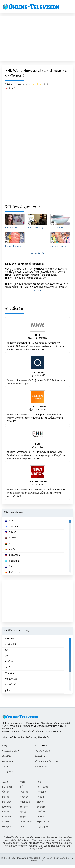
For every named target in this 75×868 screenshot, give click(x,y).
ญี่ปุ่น (11, 88)
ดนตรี (7, 668)
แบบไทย (41, 812)
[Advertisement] (37, 38)
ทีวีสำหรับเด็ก (11, 679)
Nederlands (26, 822)
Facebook (8, 762)
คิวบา (9, 567)
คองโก (10, 549)
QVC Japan (38, 373)
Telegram (8, 772)
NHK (38, 335)
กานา (9, 544)
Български (8, 787)
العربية (5, 782)
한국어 (23, 817)
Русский (41, 797)
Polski (40, 782)
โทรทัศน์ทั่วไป (41, 338)
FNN (37, 444)
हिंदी (21, 787)
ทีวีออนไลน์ (10, 685)
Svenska (41, 807)
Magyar (24, 797)
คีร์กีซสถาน (12, 572)
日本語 (23, 812)
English (6, 812)
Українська (43, 822)
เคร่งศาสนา (41, 410)
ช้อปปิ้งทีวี (41, 376)
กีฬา (7, 650)
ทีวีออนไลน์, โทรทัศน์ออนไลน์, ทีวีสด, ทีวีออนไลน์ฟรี (26, 738)
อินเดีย (41, 485)
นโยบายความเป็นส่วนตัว (47, 762)
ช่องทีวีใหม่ (8, 757)
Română (41, 792)
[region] (37, 546)
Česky (6, 792)
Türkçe (40, 817)
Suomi (5, 822)
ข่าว (17, 88)
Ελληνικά (7, 807)
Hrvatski (24, 792)
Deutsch (7, 802)
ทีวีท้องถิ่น (9, 673)
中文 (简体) (42, 827)
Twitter (6, 767)
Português (42, 787)
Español (6, 817)
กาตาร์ (10, 538)
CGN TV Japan (38, 407)
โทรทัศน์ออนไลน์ (11, 752)
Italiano (24, 807)
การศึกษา (9, 639)
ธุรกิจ (7, 691)
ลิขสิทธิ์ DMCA (42, 757)
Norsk (23, 827)
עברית (23, 782)
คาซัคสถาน (12, 561)
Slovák (40, 802)
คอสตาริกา (12, 555)
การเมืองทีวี (10, 645)
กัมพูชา (10, 532)
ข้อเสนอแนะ (41, 767)
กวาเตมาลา (12, 526)
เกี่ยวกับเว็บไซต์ (43, 752)
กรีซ (9, 521)
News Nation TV (38, 482)
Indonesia (25, 802)
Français (7, 827)
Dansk (5, 797)
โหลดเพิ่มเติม (38, 253)
